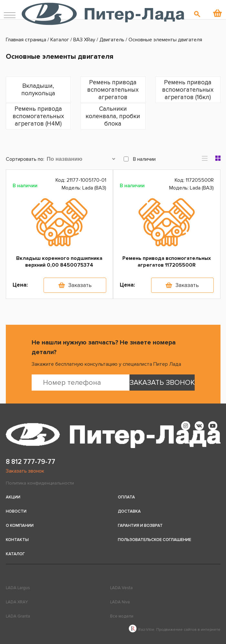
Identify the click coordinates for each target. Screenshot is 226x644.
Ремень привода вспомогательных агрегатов (113, 90)
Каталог (15, 554)
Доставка (129, 511)
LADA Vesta (121, 588)
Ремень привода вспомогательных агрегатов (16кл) (188, 90)
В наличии (140, 159)
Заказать (80, 285)
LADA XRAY (17, 602)
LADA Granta (18, 616)
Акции (13, 497)
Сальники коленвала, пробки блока (113, 116)
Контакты (17, 540)
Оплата (126, 497)
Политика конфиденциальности (40, 483)
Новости (16, 511)
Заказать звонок (25, 471)
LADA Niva (120, 602)
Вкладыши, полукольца (38, 90)
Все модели (122, 616)
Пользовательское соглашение (154, 540)
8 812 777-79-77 (31, 462)
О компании (20, 526)
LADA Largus (18, 588)
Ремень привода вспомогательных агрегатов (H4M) (38, 116)
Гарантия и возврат (140, 526)
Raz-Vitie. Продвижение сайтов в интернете (175, 630)
